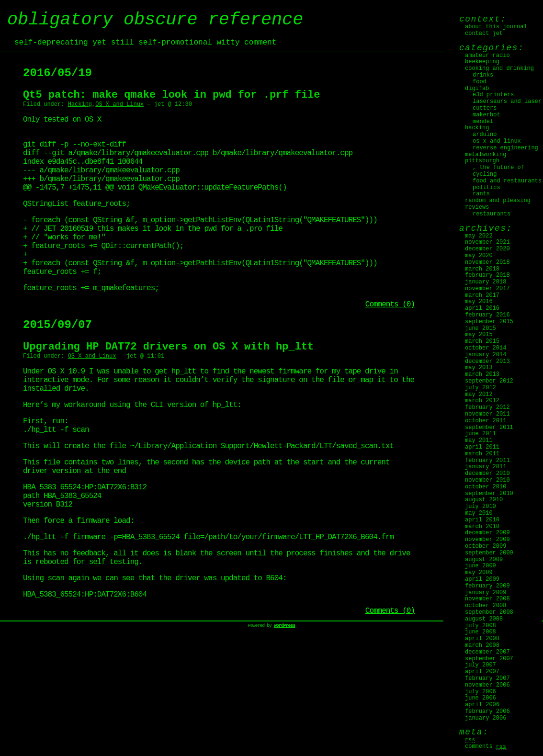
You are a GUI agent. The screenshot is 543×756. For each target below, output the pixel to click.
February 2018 (487, 275)
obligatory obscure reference (155, 20)
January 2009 (486, 593)
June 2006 (481, 698)
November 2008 (487, 599)
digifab (477, 89)
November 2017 (487, 289)
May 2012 (479, 395)
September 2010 (489, 494)
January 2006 (486, 718)
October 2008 (486, 606)
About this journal (496, 27)
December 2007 (487, 652)
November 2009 (487, 540)
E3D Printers (493, 95)
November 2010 (487, 480)
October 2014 (486, 348)
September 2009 (489, 553)
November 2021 (487, 242)
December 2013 (487, 361)
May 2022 (479, 236)
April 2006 (482, 705)
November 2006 (487, 685)
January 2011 (486, 467)
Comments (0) (390, 320)
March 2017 (482, 295)
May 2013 (479, 368)
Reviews (477, 207)
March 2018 (482, 269)
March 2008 (482, 645)
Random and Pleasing (498, 201)
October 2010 (486, 487)
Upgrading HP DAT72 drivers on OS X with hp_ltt (168, 362)
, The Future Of (498, 168)
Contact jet (484, 34)
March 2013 (482, 374)
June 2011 (481, 434)
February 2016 (487, 315)
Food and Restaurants (507, 181)
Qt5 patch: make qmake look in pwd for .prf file (172, 95)
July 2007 (481, 665)
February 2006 (487, 711)
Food (480, 82)
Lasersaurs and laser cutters (507, 105)
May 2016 (479, 302)
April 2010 (482, 520)
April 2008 (482, 639)
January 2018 (486, 282)
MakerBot (486, 115)
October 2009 (486, 546)
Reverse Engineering (505, 148)
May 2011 (479, 440)
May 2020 (479, 256)
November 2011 (487, 414)
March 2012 (482, 401)
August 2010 (484, 500)
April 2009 (482, 579)
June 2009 (481, 566)
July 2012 (481, 388)
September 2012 (489, 381)
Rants (481, 194)
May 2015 (479, 335)
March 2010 (482, 527)
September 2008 (489, 612)
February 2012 (487, 407)
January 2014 (486, 355)
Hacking (80, 104)
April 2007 (482, 672)
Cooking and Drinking (499, 68)
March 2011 (482, 454)
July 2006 (481, 692)
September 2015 (489, 322)
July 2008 (481, 626)
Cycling (485, 174)
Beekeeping (482, 62)
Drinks (483, 75)
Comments (486, 746)
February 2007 (487, 678)
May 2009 (479, 573)
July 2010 (481, 507)
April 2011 (482, 447)
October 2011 (486, 421)
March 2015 (482, 341)
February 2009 (487, 586)
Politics (486, 188)
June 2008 (481, 632)
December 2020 (487, 249)
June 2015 (481, 328)
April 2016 (482, 308)
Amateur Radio (487, 56)
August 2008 (484, 619)
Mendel (483, 122)
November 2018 (487, 262)
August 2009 (484, 560)
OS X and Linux (119, 104)
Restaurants (492, 214)
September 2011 (489, 428)
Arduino (485, 135)
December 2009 (487, 533)
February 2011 (487, 461)
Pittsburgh (482, 161)
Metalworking (486, 155)
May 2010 (479, 513)
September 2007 (489, 659)
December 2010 (487, 474)
